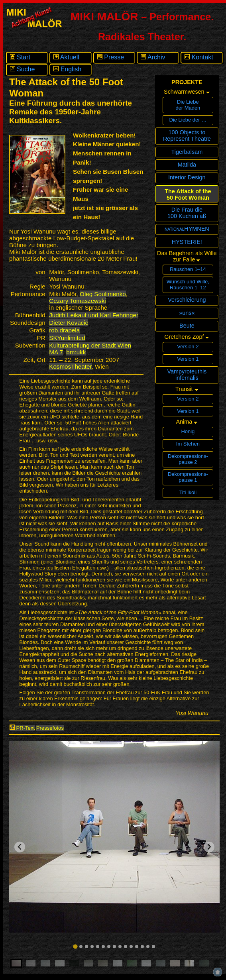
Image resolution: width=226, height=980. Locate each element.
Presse (111, 57)
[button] (16, 963)
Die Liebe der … (188, 120)
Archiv (153, 57)
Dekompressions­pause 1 (188, 477)
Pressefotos (50, 728)
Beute (187, 326)
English (67, 69)
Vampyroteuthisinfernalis (187, 375)
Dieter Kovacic (69, 323)
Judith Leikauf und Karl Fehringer (94, 315)
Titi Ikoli (188, 492)
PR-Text (22, 728)
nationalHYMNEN (187, 229)
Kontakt (199, 57)
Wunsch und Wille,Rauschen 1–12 (188, 285)
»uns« (187, 313)
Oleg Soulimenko (103, 294)
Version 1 (188, 359)
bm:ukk (76, 352)
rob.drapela (64, 330)
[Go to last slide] (20, 847)
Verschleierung (187, 300)
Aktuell (66, 57)
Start (20, 57)
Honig (188, 431)
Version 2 (188, 347)
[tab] (75, 946)
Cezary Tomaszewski (77, 301)
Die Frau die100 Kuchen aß (187, 213)
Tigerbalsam (187, 152)
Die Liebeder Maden (188, 105)
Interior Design (187, 177)
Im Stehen (188, 444)
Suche (23, 69)
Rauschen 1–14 (188, 269)
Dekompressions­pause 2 (188, 459)
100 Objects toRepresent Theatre (187, 136)
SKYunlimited (67, 338)
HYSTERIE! (187, 242)
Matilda (187, 165)
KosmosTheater (70, 366)
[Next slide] (209, 847)
